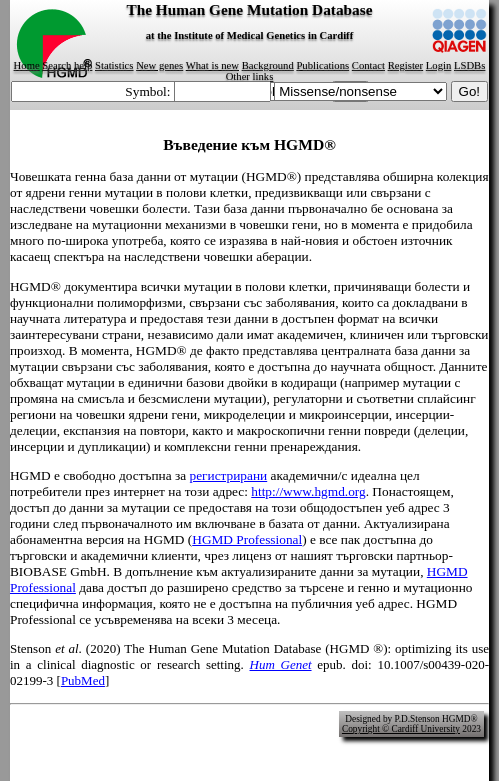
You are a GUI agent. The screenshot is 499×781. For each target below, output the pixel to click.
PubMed (83, 680)
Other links (250, 76)
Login (438, 65)
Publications (322, 65)
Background (268, 65)
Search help (67, 65)
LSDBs (469, 65)
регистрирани (228, 475)
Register (406, 65)
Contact (368, 65)
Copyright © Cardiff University (401, 729)
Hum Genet (281, 664)
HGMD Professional (247, 539)
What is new (212, 65)
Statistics (114, 65)
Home (27, 65)
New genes (159, 65)
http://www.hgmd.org (308, 491)
